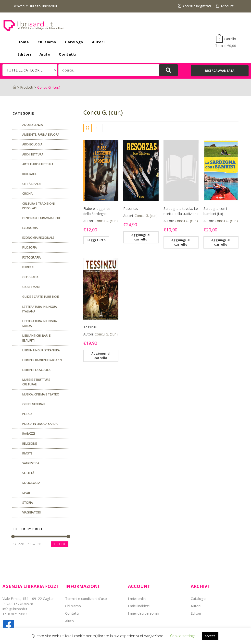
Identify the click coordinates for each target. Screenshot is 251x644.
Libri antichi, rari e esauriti (36, 338)
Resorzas (131, 209)
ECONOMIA (30, 228)
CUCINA (27, 194)
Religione (30, 444)
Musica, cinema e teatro (41, 394)
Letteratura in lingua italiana (40, 309)
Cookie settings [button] (183, 636)
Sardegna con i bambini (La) (215, 211)
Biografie (30, 174)
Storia (28, 503)
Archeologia (32, 144)
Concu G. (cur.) (106, 221)
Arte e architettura (38, 164)
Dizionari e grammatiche (41, 218)
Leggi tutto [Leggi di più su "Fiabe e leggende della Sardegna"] (96, 240)
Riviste (27, 453)
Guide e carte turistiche (41, 297)
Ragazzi (29, 434)
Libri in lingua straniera (41, 350)
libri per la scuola (36, 370)
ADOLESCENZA (33, 125)
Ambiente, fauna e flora (41, 135)
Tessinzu (90, 327)
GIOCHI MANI (31, 287)
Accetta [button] (210, 636)
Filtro (60, 544)
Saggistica (31, 463)
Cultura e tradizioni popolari (38, 206)
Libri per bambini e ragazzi (42, 360)
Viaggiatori (31, 512)
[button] (220, 71)
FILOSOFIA (30, 247)
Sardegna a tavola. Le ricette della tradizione (181, 211)
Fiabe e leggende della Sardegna (97, 211)
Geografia (30, 277)
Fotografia (31, 257)
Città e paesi (32, 184)
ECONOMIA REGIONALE (38, 238)
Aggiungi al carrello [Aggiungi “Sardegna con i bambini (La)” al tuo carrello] (221, 242)
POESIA (27, 414)
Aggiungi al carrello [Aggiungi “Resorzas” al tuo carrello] (141, 237)
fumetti (28, 267)
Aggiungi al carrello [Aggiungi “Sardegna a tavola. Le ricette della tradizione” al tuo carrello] (181, 242)
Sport (27, 493)
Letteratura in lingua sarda (40, 323)
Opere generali (34, 404)
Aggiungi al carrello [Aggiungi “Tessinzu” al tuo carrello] (101, 356)
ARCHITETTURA (33, 154)
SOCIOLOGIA (31, 483)
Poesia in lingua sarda (40, 424)
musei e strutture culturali (36, 382)
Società (28, 473)
